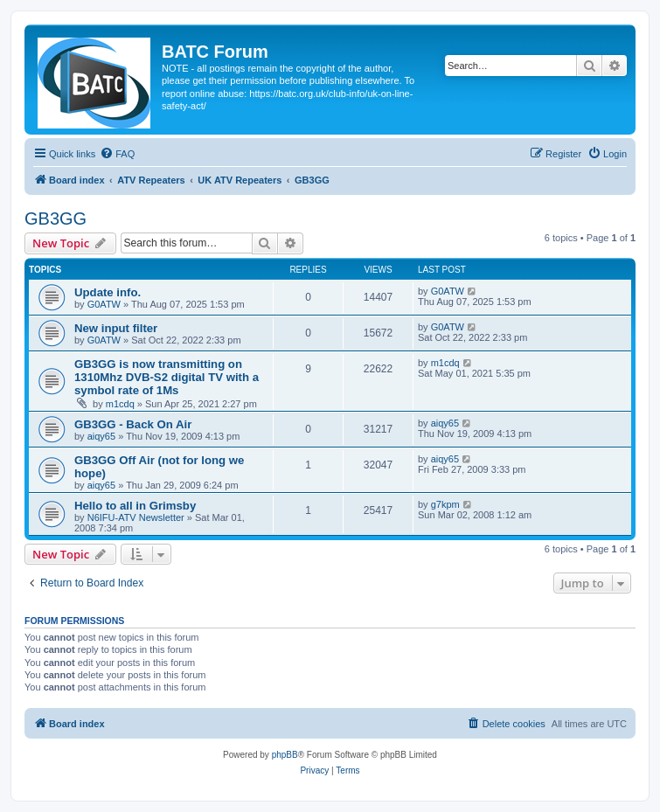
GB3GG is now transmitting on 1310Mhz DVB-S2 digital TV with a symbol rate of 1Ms (167, 377)
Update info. (108, 292)
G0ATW (104, 304)
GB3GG (56, 219)
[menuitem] (117, 154)
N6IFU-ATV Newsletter (136, 517)
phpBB (285, 755)
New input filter (116, 328)
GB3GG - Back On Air (133, 424)
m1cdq (120, 404)
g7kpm (445, 504)
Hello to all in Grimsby (135, 506)
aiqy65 (101, 436)
